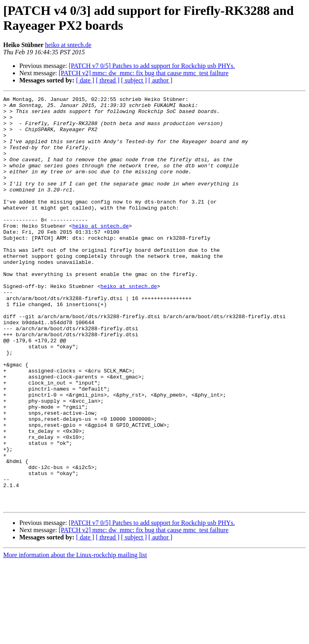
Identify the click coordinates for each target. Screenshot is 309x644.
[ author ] (161, 80)
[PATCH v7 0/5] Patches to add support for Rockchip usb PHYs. (152, 66)
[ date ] (85, 80)
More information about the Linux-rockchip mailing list (75, 637)
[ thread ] (108, 80)
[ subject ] (134, 80)
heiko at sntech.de (68, 45)
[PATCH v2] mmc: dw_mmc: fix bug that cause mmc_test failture (144, 73)
